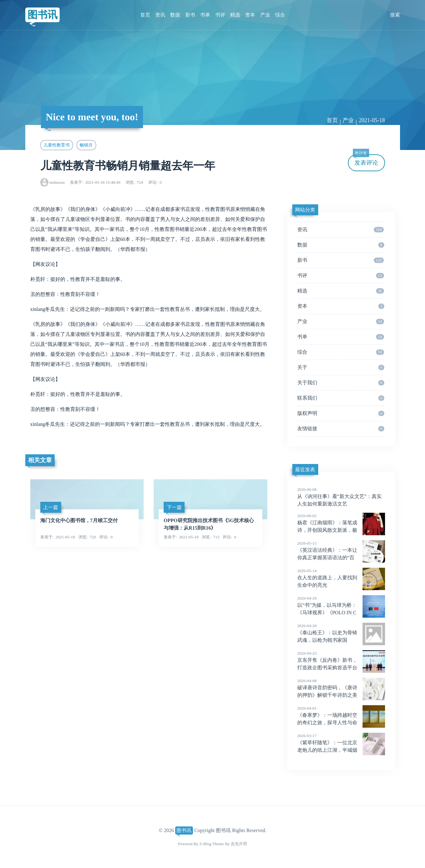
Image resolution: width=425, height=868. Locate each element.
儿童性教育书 (57, 145)
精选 (235, 15)
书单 (205, 15)
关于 (341, 367)
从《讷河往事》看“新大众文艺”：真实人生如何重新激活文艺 (341, 496)
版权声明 (341, 413)
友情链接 (341, 429)
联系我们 (341, 398)
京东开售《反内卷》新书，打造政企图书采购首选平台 (341, 660)
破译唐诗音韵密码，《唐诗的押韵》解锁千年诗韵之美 (341, 688)
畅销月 (86, 145)
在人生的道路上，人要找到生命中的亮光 (341, 578)
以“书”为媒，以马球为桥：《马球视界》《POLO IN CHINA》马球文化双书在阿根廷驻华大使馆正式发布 (341, 613)
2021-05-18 (372, 120)
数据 (175, 15)
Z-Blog (205, 844)
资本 (250, 15)
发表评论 (366, 160)
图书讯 (42, 15)
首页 (145, 15)
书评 (220, 15)
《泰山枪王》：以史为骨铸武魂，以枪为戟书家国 (341, 633)
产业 (265, 15)
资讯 (160, 15)
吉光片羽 (239, 844)
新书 (190, 15)
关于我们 (341, 383)
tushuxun (57, 182)
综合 (280, 15)
